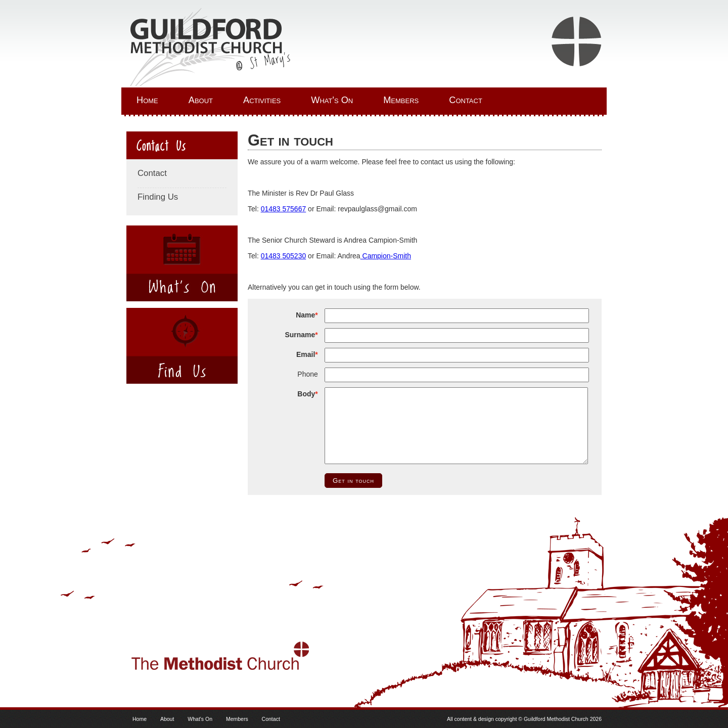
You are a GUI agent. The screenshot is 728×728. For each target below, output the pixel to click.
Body (306, 394)
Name (305, 315)
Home (147, 100)
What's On (332, 100)
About (201, 100)
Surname (300, 335)
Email (306, 354)
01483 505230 (284, 256)
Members (401, 100)
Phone (307, 374)
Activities (262, 100)
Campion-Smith (386, 256)
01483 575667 (284, 209)
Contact (466, 100)
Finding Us (158, 197)
